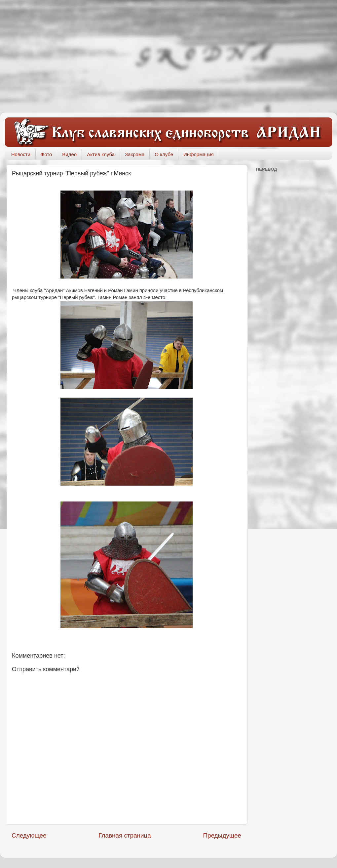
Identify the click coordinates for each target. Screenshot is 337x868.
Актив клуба (101, 154)
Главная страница (125, 835)
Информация (199, 154)
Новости (21, 154)
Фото (46, 154)
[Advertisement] (168, 56)
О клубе (164, 154)
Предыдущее (222, 835)
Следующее (29, 835)
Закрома (135, 154)
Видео (69, 154)
